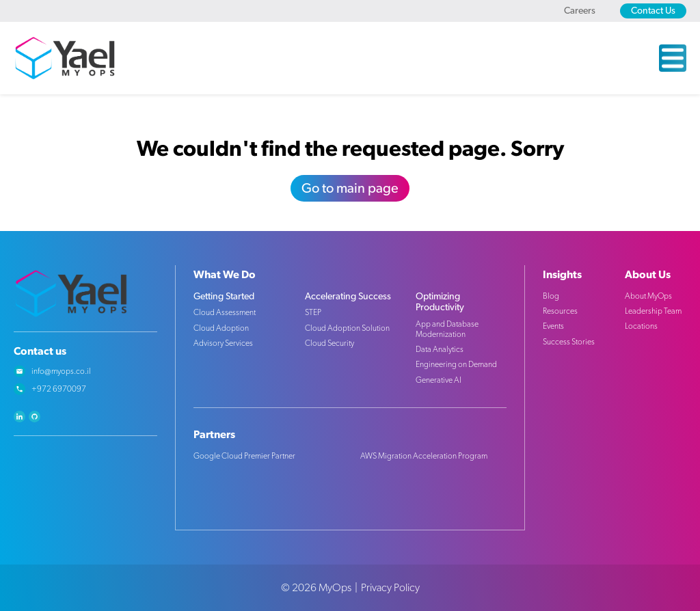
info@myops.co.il (61, 371)
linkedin (19, 417)
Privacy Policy (390, 588)
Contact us (40, 351)
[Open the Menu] (673, 58)
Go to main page (350, 189)
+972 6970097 (59, 389)
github (35, 417)
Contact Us (653, 11)
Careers (580, 11)
